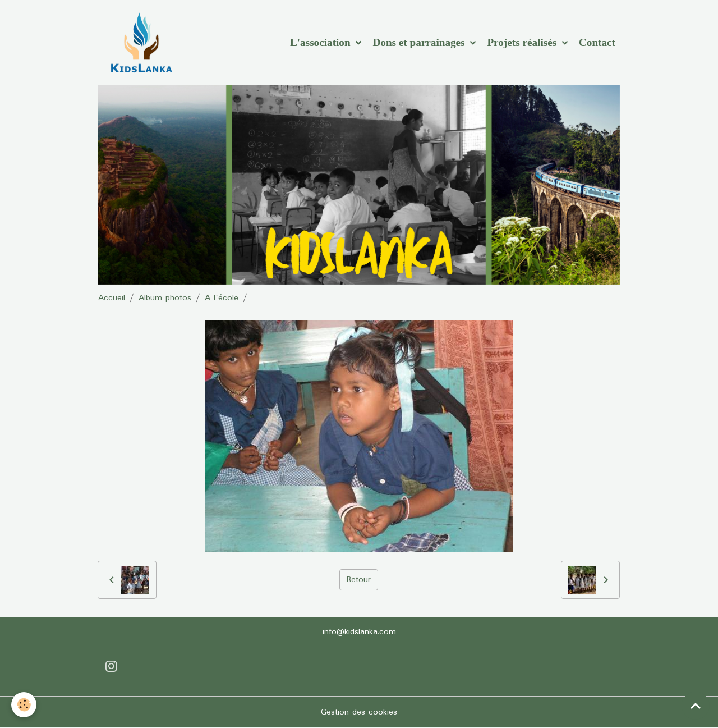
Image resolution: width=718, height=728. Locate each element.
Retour (359, 580)
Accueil (112, 298)
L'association (321, 42)
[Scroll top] (696, 706)
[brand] (143, 43)
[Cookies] (24, 705)
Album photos (165, 298)
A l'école (222, 298)
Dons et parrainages (420, 42)
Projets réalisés (523, 42)
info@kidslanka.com (359, 632)
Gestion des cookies (359, 712)
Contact (597, 42)
